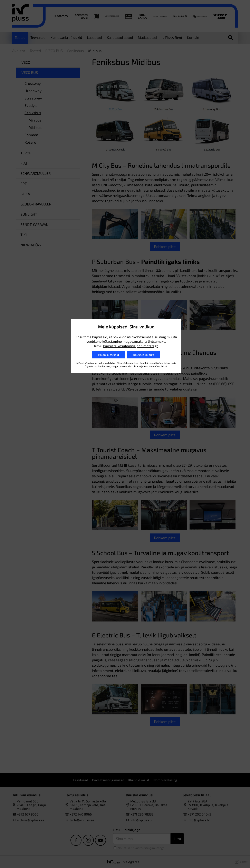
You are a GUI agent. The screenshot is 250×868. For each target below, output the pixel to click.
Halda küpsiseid (109, 355)
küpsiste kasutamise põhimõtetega (131, 346)
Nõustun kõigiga (144, 355)
